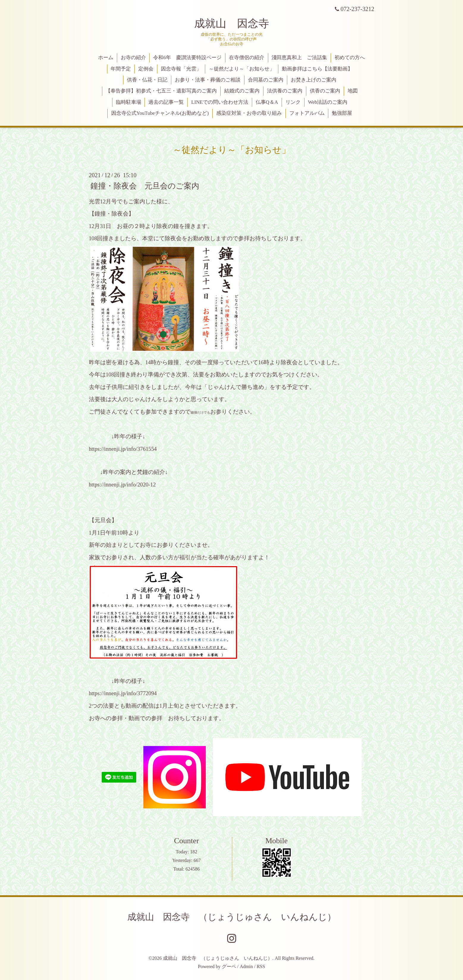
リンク (293, 102)
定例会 (146, 69)
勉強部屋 (342, 113)
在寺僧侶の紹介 (247, 58)
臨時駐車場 (129, 102)
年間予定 (121, 69)
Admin (246, 966)
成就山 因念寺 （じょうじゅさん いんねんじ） (232, 917)
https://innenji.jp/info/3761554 (123, 449)
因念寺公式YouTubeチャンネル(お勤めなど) (160, 113)
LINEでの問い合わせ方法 (220, 102)
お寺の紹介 (133, 58)
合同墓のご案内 (266, 80)
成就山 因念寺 (232, 23)
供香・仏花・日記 (147, 80)
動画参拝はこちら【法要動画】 (317, 69)
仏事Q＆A (267, 102)
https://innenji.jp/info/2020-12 (122, 484)
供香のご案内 (325, 91)
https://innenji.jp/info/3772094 (123, 693)
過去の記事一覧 (166, 102)
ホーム (106, 58)
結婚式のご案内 (242, 91)
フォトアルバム (307, 113)
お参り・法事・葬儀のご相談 (208, 80)
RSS (261, 966)
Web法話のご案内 (328, 102)
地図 (353, 91)
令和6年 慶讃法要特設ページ (187, 58)
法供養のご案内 (285, 91)
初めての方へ (350, 58)
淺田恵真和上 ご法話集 (299, 58)
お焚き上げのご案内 (314, 80)
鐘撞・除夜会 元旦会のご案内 (145, 186)
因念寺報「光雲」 (181, 69)
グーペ (229, 966)
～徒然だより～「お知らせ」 (242, 69)
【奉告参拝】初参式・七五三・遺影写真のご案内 (161, 91)
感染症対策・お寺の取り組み (249, 113)
